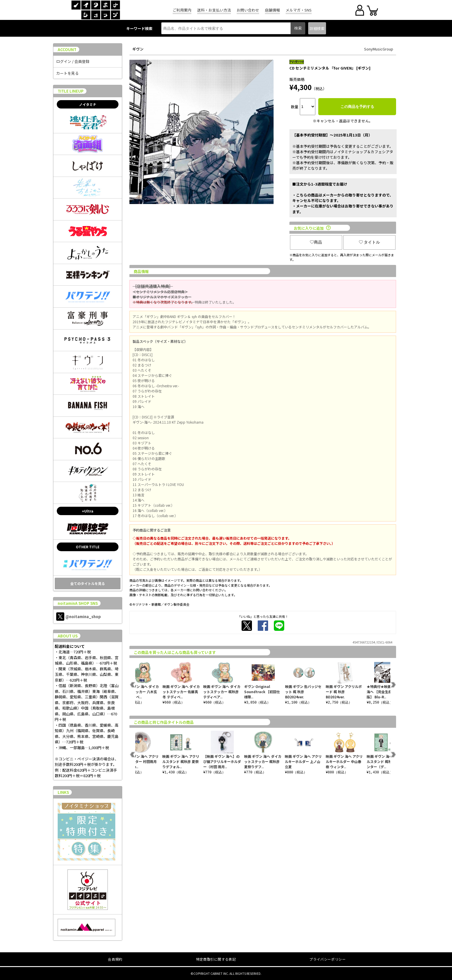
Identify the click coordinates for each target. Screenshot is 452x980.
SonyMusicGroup (379, 49)
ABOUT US (68, 636)
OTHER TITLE (88, 547)
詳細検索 (317, 28)
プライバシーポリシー (327, 959)
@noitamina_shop (79, 617)
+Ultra (88, 511)
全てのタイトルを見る (88, 583)
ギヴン (138, 49)
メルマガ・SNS (299, 10)
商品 (316, 242)
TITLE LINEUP (71, 91)
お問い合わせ (248, 10)
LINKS (63, 792)
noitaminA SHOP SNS (78, 603)
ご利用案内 (182, 10)
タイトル (370, 242)
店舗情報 (272, 10)
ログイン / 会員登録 (73, 61)
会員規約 (115, 959)
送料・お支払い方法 (214, 10)
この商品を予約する (357, 107)
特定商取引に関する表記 (216, 959)
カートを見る (67, 73)
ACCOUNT (67, 49)
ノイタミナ (88, 104)
